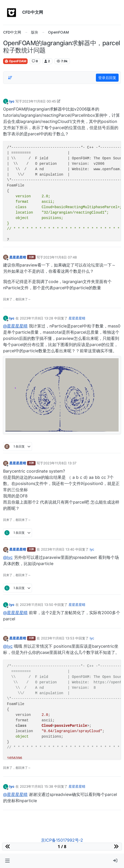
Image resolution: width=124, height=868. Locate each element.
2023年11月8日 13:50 (36, 605)
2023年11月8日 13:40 (58, 549)
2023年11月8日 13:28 (36, 318)
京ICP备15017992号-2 (62, 840)
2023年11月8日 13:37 (60, 463)
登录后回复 (107, 78)
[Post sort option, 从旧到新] (10, 78)
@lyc (8, 557)
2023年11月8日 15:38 (36, 786)
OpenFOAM (15, 61)
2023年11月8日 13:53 (58, 638)
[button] (7, 861)
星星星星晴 (18, 257)
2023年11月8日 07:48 (60, 257)
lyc (12, 101)
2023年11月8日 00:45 (39, 101)
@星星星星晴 (15, 326)
